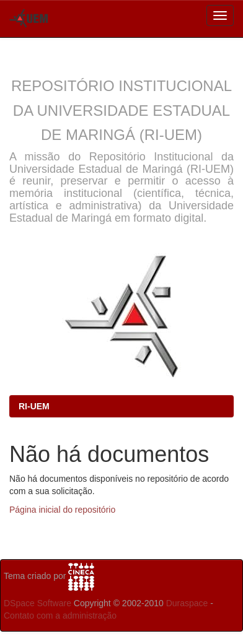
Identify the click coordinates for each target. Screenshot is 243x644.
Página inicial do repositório (62, 510)
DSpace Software (38, 603)
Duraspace (187, 603)
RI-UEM (34, 406)
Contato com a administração (60, 616)
